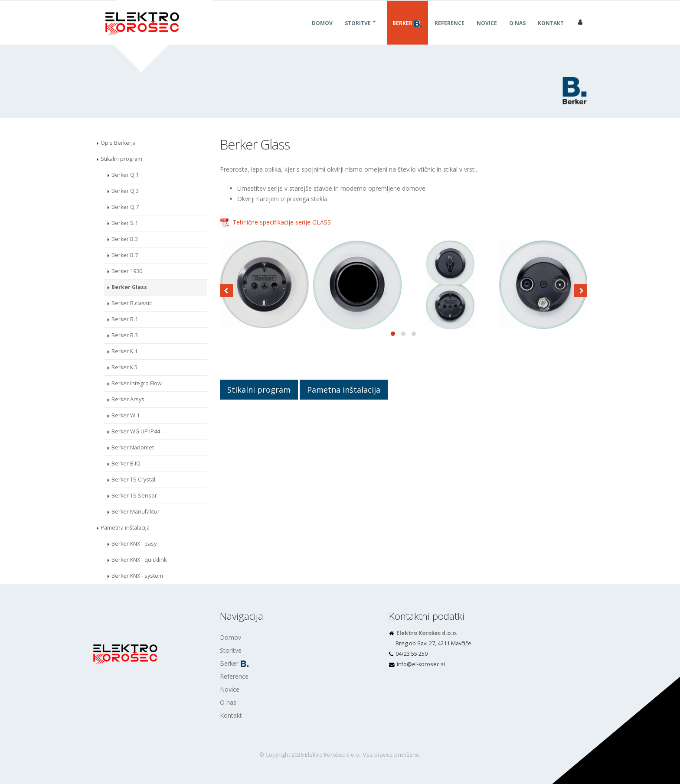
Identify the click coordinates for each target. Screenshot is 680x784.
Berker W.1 (126, 415)
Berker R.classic (132, 303)
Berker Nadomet (133, 447)
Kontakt (551, 33)
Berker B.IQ (126, 464)
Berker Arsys (128, 399)
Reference (450, 33)
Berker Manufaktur (136, 512)
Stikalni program (121, 159)
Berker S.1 (125, 223)
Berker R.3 (125, 335)
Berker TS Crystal (133, 480)
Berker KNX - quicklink (139, 560)
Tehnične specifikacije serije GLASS (282, 222)
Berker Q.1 (125, 175)
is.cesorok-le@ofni (421, 664)
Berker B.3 (125, 239)
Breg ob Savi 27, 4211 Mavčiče (433, 643)
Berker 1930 (127, 271)
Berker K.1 (124, 351)
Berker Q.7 (125, 207)
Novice (487, 33)
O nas (517, 33)
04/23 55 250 (412, 654)
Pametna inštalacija (125, 528)
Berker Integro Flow (137, 383)
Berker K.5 (124, 367)
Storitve (358, 33)
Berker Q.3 (125, 191)
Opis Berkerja (118, 143)
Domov (322, 33)
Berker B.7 (125, 255)
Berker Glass (129, 287)
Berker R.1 (125, 319)
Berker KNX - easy (134, 544)
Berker (407, 33)
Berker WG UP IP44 (136, 431)
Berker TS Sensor (134, 496)
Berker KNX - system (137, 576)
